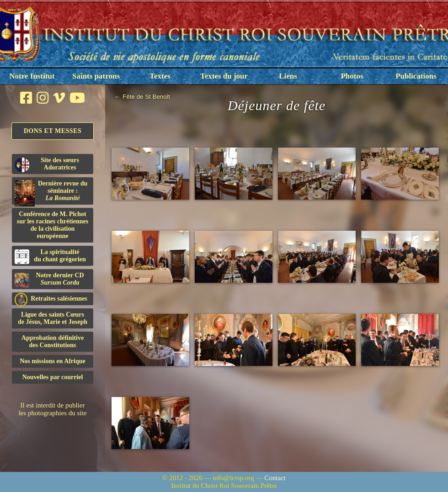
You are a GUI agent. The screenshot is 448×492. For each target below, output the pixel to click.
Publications (416, 76)
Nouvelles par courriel (53, 377)
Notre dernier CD (49, 280)
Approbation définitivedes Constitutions (53, 341)
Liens (288, 76)
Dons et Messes (53, 131)
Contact (275, 478)
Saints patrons (96, 76)
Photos (352, 76)
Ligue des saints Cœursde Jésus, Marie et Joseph (53, 318)
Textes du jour (224, 76)
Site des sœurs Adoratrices (47, 164)
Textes (160, 76)
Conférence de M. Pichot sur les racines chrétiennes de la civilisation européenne (53, 225)
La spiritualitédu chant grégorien (50, 256)
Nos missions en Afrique (53, 361)
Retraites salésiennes (51, 299)
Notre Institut (32, 76)
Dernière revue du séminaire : (51, 192)
